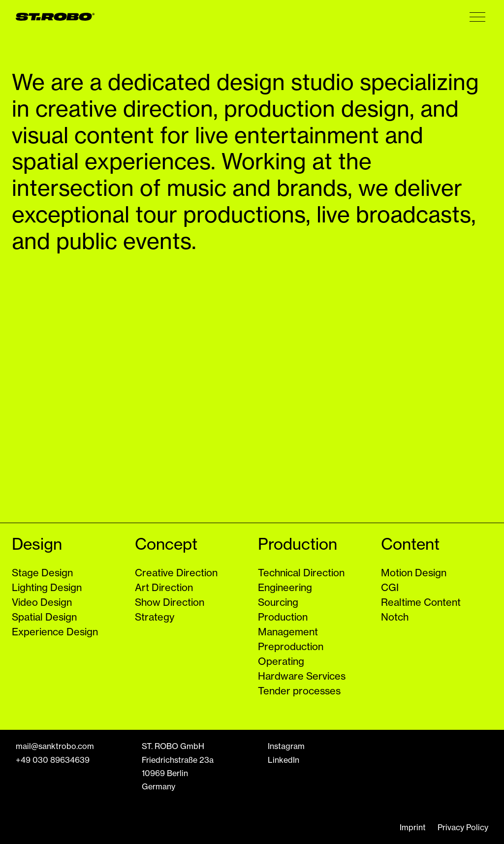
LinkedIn (283, 760)
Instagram (286, 746)
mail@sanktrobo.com (55, 746)
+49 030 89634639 (53, 760)
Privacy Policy (463, 827)
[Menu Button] (477, 17)
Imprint (413, 827)
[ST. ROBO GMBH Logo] (55, 17)
